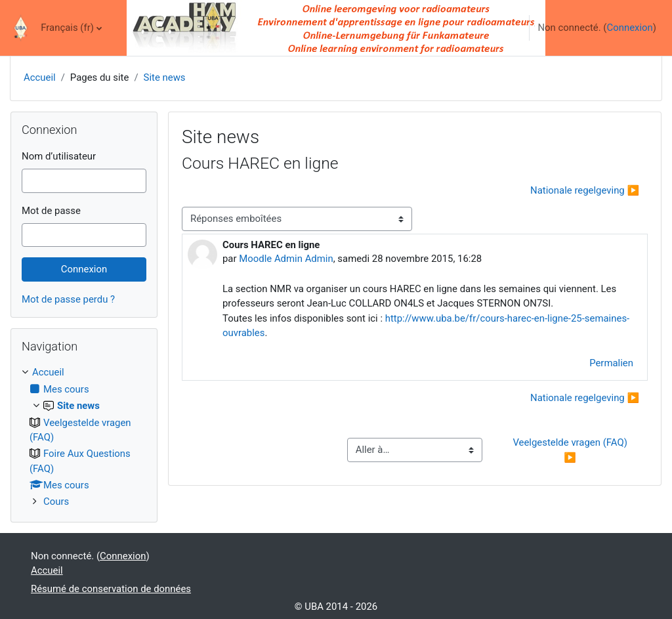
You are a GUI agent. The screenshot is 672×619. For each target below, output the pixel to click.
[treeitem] (84, 437)
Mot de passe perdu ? (68, 299)
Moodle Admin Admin (286, 259)
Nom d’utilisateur (59, 156)
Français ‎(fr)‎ (67, 28)
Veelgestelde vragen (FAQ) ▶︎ (571, 450)
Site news (165, 77)
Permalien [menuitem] (611, 363)
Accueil (40, 77)
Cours (56, 502)
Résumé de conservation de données (111, 589)
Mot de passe (51, 211)
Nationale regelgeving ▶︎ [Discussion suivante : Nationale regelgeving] (585, 190)
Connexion (629, 28)
